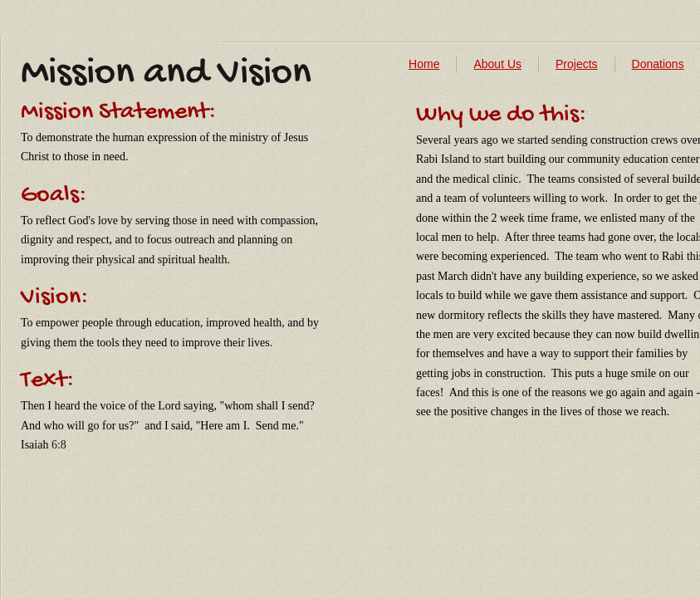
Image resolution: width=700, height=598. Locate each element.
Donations (658, 64)
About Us (497, 64)
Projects (577, 64)
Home (424, 64)
